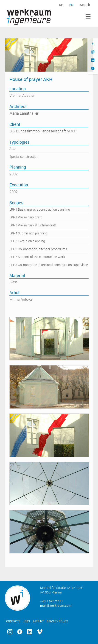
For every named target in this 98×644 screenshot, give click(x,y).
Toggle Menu (88, 17)
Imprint (38, 621)
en (71, 5)
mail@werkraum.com (56, 605)
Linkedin (30, 632)
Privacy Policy (57, 621)
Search (85, 5)
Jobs (26, 621)
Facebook (20, 632)
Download (93, 44)
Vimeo (40, 632)
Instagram (10, 632)
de (61, 5)
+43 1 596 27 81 (52, 601)
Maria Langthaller (24, 113)
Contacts (13, 621)
